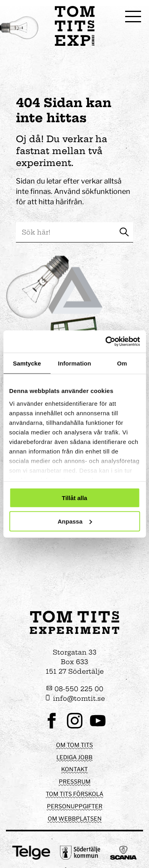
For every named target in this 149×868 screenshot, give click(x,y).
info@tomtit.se (75, 698)
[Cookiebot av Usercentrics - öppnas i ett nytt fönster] (106, 342)
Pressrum (75, 781)
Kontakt (74, 769)
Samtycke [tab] (27, 363)
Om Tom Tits (74, 745)
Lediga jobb (74, 757)
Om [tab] (122, 363)
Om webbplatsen (75, 818)
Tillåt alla (75, 498)
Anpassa (75, 521)
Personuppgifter (75, 806)
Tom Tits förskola (74, 794)
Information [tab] (75, 363)
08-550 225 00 (75, 689)
